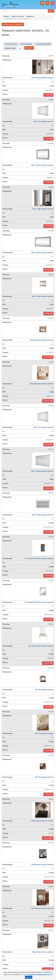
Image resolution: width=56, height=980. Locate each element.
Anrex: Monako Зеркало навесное (42, 471)
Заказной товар (10, 48)
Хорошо (29, 977)
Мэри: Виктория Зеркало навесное (42, 340)
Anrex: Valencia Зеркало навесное (42, 165)
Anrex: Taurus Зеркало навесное (43, 296)
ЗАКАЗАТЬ (48, 357)
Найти (51, 11)
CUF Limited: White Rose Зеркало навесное (39, 558)
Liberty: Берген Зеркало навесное (42, 821)
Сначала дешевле (11, 44)
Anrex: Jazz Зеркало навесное (44, 121)
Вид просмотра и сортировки (13, 24)
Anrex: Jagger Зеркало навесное (43, 209)
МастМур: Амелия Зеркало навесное (41, 646)
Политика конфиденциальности (40, 975)
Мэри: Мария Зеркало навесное (43, 952)
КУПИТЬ (48, 95)
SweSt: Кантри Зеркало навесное (42, 78)
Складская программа (43, 44)
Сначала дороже (26, 44)
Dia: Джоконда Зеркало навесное (42, 865)
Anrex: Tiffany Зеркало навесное (43, 515)
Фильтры (29, 48)
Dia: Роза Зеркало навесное (44, 690)
